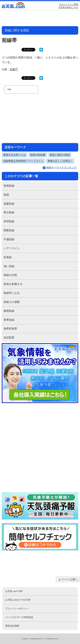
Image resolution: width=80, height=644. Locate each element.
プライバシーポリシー (17, 609)
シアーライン (12, 248)
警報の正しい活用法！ (60, 161)
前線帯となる (12, 293)
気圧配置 (9, 338)
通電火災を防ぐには (14, 155)
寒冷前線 (9, 212)
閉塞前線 (9, 230)
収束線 (8, 257)
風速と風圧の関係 (60, 155)
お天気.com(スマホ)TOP (18, 600)
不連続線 (9, 239)
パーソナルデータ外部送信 (19, 617)
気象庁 (14, 69)
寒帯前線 (9, 320)
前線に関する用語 (17, 30)
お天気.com (13, 6)
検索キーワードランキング (61, 167)
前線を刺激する (13, 284)
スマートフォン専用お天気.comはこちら (68, 6)
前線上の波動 (12, 302)
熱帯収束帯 (10, 329)
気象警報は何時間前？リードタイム (23, 161)
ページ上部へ (70, 579)
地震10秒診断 (38, 155)
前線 (6, 195)
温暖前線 (9, 204)
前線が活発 (10, 275)
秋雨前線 (9, 186)
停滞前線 (9, 221)
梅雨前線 (9, 311)
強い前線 (9, 266)
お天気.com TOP (14, 591)
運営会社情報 (12, 626)
